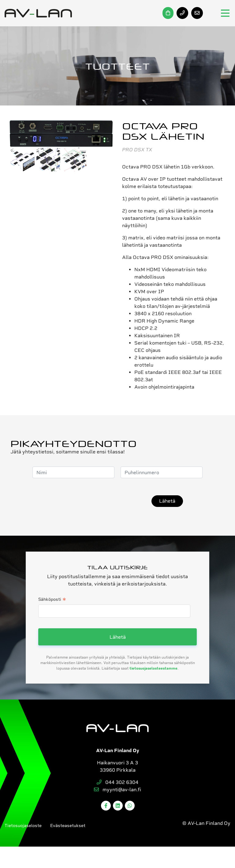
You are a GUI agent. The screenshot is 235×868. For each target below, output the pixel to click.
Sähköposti (52, 600)
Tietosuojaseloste (23, 826)
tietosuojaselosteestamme (153, 668)
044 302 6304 (117, 782)
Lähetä (167, 501)
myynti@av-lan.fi (117, 790)
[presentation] (99, 501)
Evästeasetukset (68, 826)
